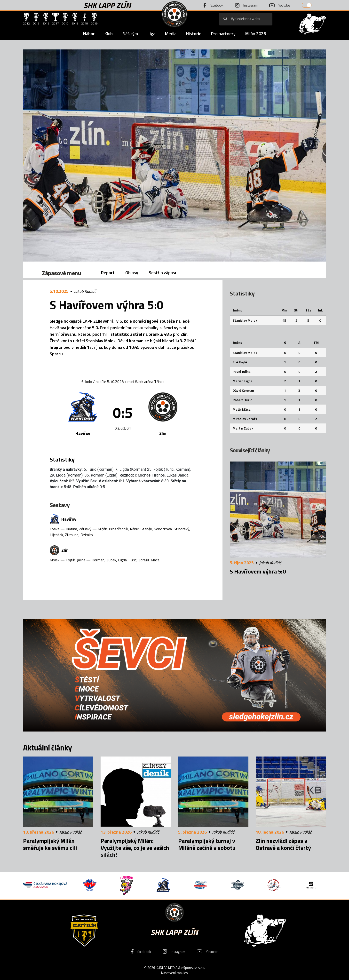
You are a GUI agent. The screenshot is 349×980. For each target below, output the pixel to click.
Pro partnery (223, 34)
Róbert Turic (242, 400)
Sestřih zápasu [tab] (163, 273)
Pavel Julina (242, 371)
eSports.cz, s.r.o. (193, 968)
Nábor (89, 34)
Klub (109, 34)
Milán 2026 (256, 34)
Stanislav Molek (245, 320)
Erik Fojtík (240, 362)
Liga (151, 34)
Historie (194, 34)
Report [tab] (108, 273)
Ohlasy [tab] (132, 273)
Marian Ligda (243, 381)
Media (171, 34)
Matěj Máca (242, 409)
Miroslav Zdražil (245, 419)
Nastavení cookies (174, 973)
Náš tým (130, 34)
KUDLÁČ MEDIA (167, 968)
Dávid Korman (243, 390)
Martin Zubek (243, 428)
